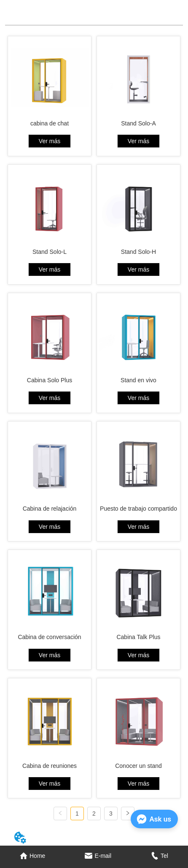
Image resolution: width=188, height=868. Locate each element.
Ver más (50, 141)
